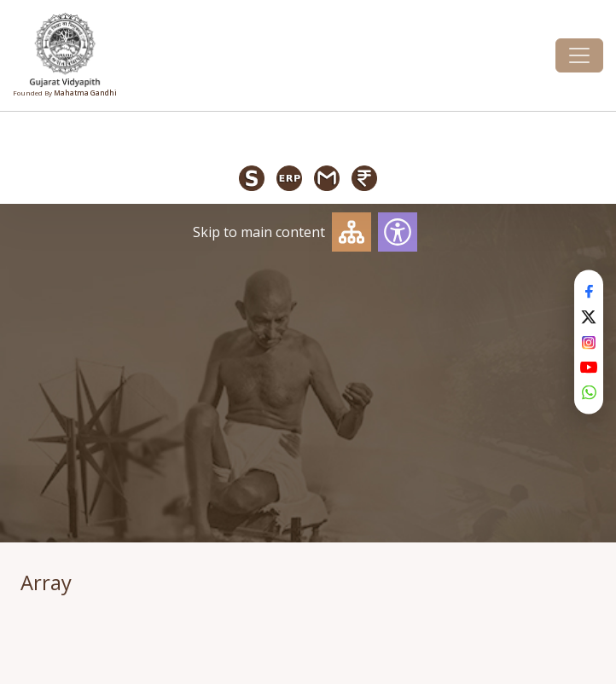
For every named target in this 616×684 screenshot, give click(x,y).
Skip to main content (259, 232)
